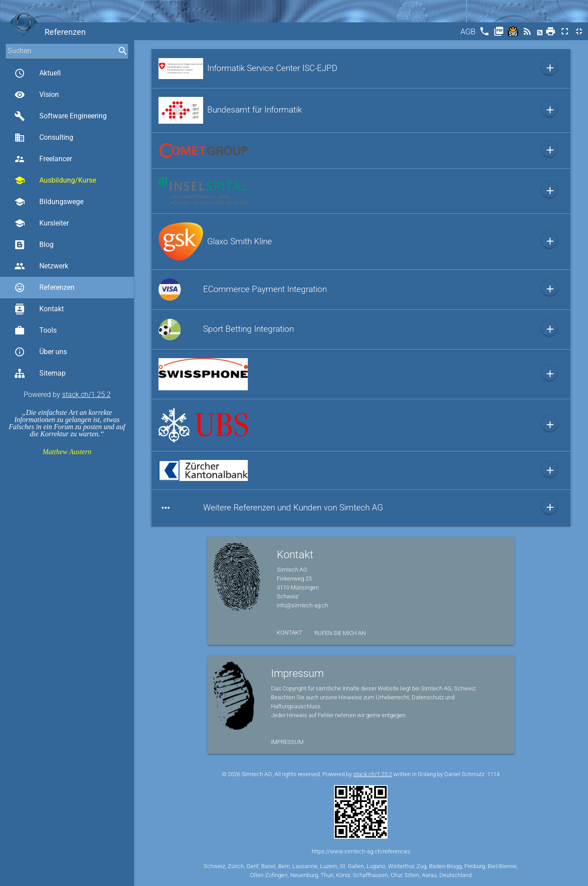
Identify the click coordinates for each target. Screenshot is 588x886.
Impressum (287, 742)
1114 (493, 774)
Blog (34, 245)
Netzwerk (41, 266)
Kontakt (39, 309)
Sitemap (40, 373)
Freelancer (43, 159)
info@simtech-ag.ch (302, 605)
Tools (35, 330)
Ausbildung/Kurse (55, 180)
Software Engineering (60, 116)
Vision (37, 95)
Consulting (44, 138)
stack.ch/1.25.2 (86, 395)
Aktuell (38, 73)
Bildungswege (49, 202)
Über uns (41, 352)
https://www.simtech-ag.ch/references (361, 851)
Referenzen (44, 288)
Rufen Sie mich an (340, 633)
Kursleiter (42, 223)
